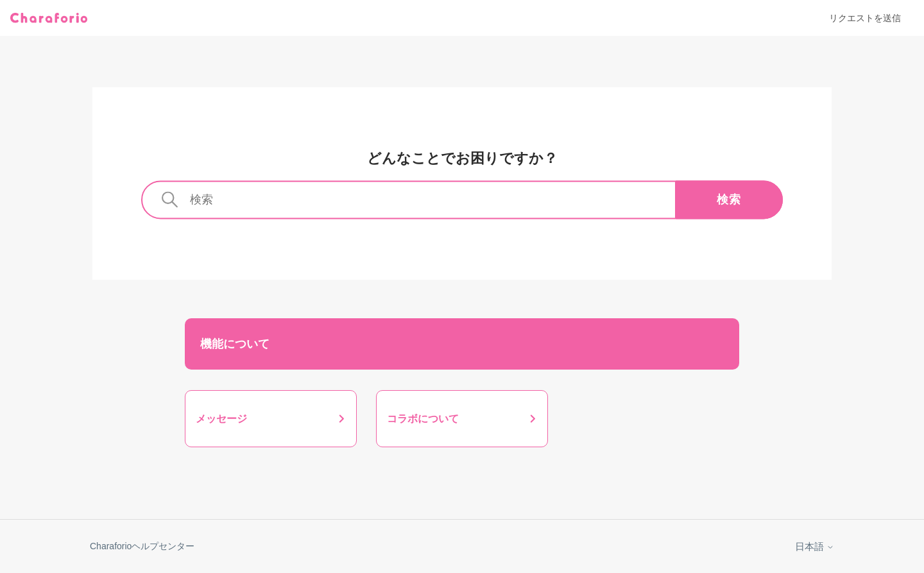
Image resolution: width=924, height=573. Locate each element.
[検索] (462, 200)
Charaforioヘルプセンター (142, 546)
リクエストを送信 (865, 18)
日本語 (815, 546)
